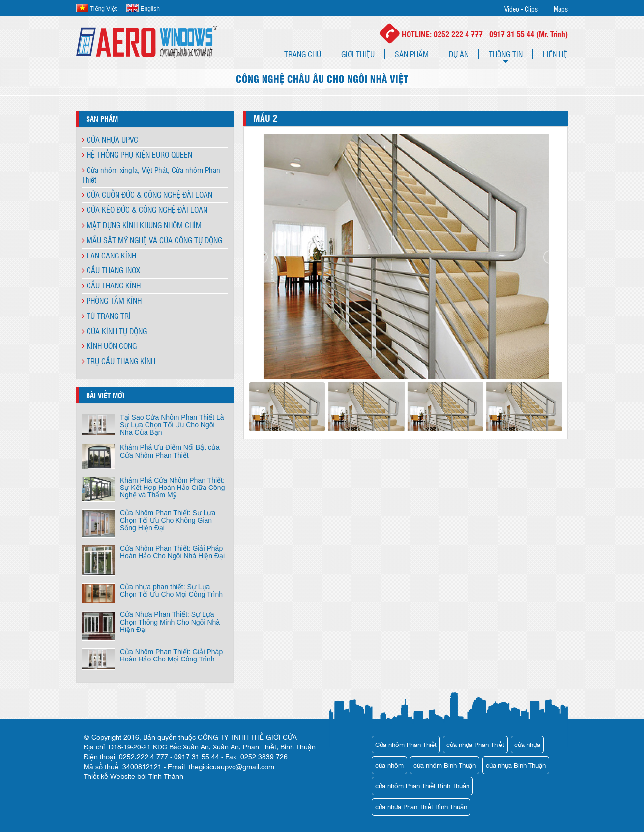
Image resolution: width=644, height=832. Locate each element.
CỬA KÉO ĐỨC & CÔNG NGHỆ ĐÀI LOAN (145, 210)
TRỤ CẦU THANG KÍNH (118, 361)
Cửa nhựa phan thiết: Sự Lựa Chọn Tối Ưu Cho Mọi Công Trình (171, 590)
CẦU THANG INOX (111, 270)
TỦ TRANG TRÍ (106, 316)
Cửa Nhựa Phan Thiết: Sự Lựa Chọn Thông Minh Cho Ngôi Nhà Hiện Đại (170, 622)
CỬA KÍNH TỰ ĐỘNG (114, 331)
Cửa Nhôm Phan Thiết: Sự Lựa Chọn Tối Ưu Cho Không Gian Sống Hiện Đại (168, 520)
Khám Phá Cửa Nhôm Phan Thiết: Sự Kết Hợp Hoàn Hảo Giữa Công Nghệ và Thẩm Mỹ (172, 488)
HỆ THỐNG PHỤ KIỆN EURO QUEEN (137, 155)
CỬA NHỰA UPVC (110, 139)
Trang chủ (303, 54)
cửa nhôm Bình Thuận (445, 765)
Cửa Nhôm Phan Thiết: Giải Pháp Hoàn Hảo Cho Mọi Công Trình (171, 655)
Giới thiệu (358, 54)
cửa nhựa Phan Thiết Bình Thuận (421, 807)
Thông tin (506, 54)
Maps (561, 9)
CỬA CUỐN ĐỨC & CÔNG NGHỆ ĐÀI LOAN (147, 194)
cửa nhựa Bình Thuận (516, 765)
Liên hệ (555, 54)
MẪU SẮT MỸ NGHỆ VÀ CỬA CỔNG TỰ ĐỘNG (152, 240)
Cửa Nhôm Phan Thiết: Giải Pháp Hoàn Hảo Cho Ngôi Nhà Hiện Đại (172, 552)
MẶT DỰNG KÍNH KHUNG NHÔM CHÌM (142, 225)
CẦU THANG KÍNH (111, 285)
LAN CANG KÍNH (109, 255)
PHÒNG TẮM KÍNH (112, 301)
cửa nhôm (389, 765)
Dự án (459, 54)
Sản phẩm (412, 54)
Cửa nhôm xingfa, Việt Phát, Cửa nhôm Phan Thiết (151, 175)
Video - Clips (521, 9)
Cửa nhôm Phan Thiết (406, 744)
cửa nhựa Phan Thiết (475, 744)
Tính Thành (166, 776)
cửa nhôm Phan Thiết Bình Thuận (422, 786)
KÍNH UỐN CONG (109, 346)
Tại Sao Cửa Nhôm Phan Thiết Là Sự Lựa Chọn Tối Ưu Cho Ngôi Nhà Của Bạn (172, 425)
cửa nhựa (527, 744)
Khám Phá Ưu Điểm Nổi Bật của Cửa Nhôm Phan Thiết (170, 451)
